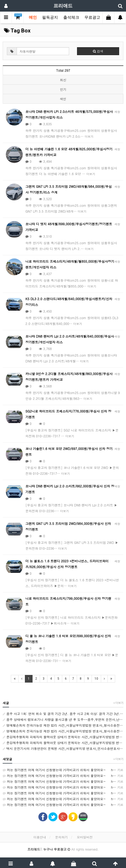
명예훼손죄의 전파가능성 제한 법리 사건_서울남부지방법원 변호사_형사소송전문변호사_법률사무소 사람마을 (63, 725)
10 (96, 679)
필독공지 (50, 17)
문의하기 (61, 837)
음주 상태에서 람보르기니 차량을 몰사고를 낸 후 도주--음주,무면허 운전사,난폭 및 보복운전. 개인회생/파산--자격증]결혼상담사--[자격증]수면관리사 (63, 719)
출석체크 (71, 17)
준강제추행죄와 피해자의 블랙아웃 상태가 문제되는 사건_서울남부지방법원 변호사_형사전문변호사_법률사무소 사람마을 (63, 737)
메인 (33, 17)
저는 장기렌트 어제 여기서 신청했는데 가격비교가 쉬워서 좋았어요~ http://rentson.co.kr (63, 770)
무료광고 (94, 17)
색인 (63, 99)
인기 (63, 89)
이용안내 (40, 837)
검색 (98, 51)
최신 (63, 80)
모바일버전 (85, 837)
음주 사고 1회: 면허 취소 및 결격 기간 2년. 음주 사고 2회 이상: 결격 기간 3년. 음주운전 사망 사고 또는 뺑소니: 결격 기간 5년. (63, 714)
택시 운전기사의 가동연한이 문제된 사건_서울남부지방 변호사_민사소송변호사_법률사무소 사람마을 (63, 748)
